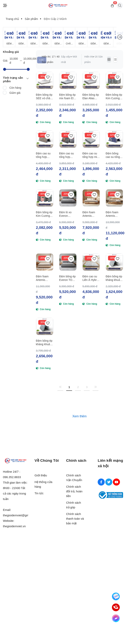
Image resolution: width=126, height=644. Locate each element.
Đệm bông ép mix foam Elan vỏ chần (68, 97)
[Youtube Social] (116, 482)
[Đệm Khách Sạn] (81, 37)
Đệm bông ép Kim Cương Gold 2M (44, 214)
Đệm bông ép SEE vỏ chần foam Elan (44, 97)
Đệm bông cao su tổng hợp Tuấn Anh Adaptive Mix (114, 155)
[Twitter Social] (109, 482)
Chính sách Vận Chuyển (74, 478)
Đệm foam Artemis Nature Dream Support (114, 214)
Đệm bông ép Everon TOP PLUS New (67, 278)
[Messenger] (116, 618)
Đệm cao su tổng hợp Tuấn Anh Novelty (67, 155)
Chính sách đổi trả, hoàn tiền (74, 491)
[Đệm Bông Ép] (33, 37)
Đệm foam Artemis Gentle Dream (44, 278)
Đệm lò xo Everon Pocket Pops (67, 214)
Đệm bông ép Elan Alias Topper (91, 97)
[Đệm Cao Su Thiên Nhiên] (45, 37)
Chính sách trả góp (74, 505)
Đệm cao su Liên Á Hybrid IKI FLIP (91, 278)
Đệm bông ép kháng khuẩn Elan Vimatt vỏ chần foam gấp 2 (44, 343)
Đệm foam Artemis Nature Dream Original (91, 214)
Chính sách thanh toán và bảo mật (75, 519)
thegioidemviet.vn (14, 526)
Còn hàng (15, 88)
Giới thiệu (41, 475)
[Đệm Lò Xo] (21, 37)
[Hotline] (116, 607)
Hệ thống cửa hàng (43, 484)
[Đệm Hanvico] (106, 37)
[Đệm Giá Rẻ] (9, 37)
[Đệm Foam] (57, 37)
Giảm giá (15, 93)
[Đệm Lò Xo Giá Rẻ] (93, 37)
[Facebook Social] (101, 482)
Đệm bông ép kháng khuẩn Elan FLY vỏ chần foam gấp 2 (114, 278)
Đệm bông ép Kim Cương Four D (114, 97)
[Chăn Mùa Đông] (69, 37)
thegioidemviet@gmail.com (21, 515)
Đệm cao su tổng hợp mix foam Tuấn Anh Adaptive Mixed (91, 155)
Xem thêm (79, 416)
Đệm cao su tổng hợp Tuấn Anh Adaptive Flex (44, 155)
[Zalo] (116, 596)
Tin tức (39, 493)
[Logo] (58, 6)
